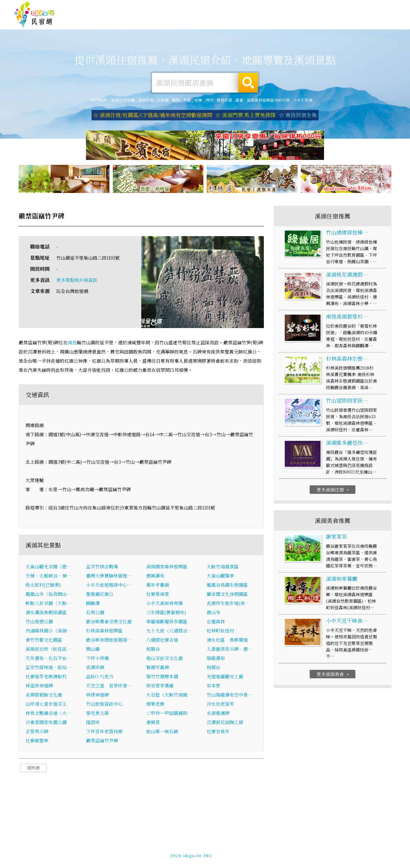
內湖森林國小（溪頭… (49, 631)
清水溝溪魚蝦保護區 (46, 613)
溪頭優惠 (250, 23)
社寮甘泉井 (218, 732)
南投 (72, 343)
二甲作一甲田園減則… (169, 714)
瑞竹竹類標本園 (162, 677)
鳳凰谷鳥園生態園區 (227, 585)
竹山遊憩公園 (39, 622)
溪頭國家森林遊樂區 (167, 567)
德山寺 (214, 613)
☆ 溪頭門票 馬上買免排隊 (246, 115)
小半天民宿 (303, 100)
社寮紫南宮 (158, 595)
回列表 (34, 768)
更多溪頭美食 (333, 675)
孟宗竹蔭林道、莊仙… (49, 668)
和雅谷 (153, 650)
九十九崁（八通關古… (169, 631)
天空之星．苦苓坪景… (109, 686)
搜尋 (248, 83)
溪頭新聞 (280, 24)
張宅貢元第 (97, 714)
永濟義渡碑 (218, 714)
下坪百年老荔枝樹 (104, 732)
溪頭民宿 (146, 100)
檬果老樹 (155, 704)
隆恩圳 (93, 723)
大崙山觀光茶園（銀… (49, 567)
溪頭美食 (220, 22)
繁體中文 (378, 7)
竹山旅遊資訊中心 (104, 704)
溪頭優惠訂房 (376, 21)
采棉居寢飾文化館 (44, 695)
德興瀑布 (155, 576)
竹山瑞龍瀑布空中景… (230, 695)
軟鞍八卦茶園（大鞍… (49, 604)
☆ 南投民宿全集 (298, 115)
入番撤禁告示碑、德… (230, 650)
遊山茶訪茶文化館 (164, 659)
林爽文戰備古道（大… (49, 714)
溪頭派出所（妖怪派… (49, 650)
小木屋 (163, 100)
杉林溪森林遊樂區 (104, 631)
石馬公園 (95, 613)
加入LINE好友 (311, 851)
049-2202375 (279, 851)
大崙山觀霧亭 (220, 576)
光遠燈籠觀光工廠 (225, 677)
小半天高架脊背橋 (164, 604)
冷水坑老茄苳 (220, 704)
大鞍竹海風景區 (223, 567)
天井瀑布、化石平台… (49, 659)
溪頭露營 (160, 21)
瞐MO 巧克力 (100, 677)
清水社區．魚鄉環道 (227, 640)
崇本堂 (214, 686)
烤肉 (209, 100)
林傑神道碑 (97, 695)
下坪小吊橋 (97, 659)
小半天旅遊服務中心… (109, 585)
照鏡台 (214, 668)
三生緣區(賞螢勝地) (166, 613)
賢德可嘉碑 (158, 668)
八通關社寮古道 (162, 640)
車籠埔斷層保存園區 (167, 622)
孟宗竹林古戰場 (102, 567)
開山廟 (93, 650)
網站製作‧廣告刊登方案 (333, 7)
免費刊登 (297, 7)
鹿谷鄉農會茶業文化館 (109, 622)
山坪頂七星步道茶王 (46, 704)
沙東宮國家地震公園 (46, 723)
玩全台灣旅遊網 (269, 7)
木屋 (187, 100)
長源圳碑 (95, 668)
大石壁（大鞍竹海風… (169, 695)
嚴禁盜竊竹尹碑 (102, 741)
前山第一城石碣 (162, 732)
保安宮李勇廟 (160, 686)
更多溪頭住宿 (333, 490)
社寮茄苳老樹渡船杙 (46, 677)
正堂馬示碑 (37, 732)
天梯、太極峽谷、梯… (49, 576)
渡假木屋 (224, 100)
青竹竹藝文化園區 (44, 640)
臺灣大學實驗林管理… (109, 576)
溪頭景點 (310, 26)
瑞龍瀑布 (216, 659)
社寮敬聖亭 (37, 741)
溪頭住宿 (129, 20)
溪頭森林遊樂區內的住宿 (268, 100)
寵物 (176, 100)
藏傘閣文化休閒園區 (227, 595)
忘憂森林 (216, 622)
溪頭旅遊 (190, 21)
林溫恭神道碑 (39, 686)
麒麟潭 (93, 604)
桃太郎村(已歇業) (43, 585)
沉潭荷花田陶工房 (225, 723)
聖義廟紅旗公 (100, 595)
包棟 (198, 100)
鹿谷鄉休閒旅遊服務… (109, 640)
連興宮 (153, 723)
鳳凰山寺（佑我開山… (49, 595)
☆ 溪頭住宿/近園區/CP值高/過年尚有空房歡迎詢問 (153, 115)
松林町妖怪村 (220, 631)
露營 (239, 100)
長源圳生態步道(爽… (228, 604)
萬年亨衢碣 (158, 585)
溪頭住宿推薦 (34, 15)
